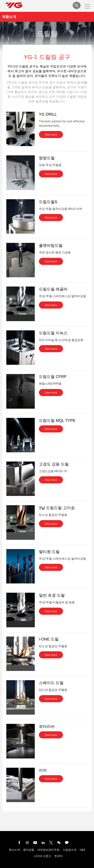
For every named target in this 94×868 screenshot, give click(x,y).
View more (51, 135)
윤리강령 (29, 850)
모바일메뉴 (87, 6)
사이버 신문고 (43, 856)
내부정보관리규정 (48, 850)
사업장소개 (70, 850)
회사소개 (14, 850)
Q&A (82, 850)
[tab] (47, 132)
